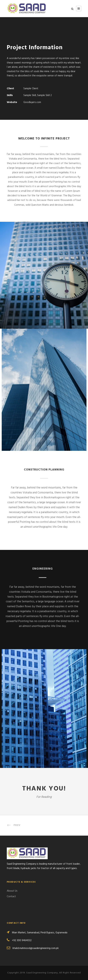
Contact (11, 897)
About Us (12, 891)
